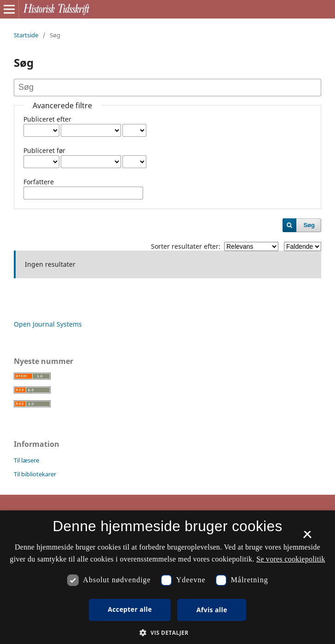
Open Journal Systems (48, 324)
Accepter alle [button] (130, 609)
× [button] (307, 538)
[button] (167, 633)
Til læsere (26, 460)
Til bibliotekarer (35, 474)
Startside (26, 35)
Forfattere (39, 182)
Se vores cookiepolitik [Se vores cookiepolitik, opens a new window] (291, 559)
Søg (309, 225)
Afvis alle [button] (212, 610)
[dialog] (167, 577)
